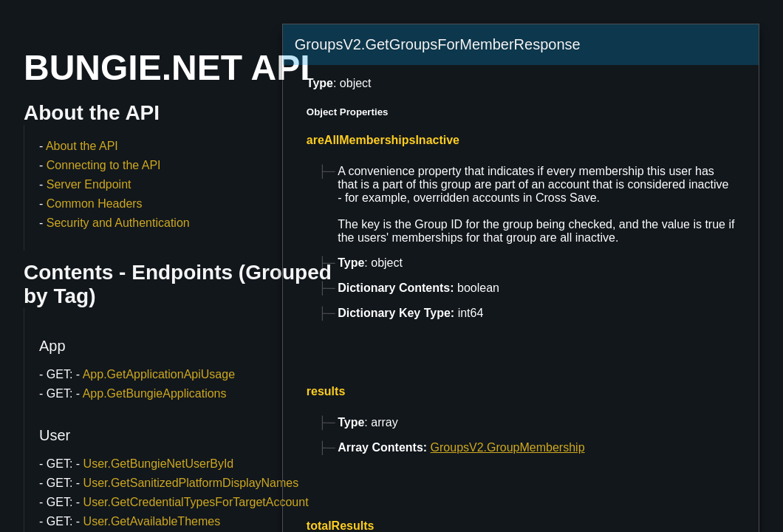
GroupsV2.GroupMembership (508, 447)
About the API (82, 146)
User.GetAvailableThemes (152, 521)
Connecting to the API (104, 165)
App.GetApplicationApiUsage (159, 374)
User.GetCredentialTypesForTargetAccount (196, 502)
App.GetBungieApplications (155, 393)
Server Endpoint (89, 184)
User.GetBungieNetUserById (159, 464)
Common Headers (95, 204)
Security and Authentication (118, 223)
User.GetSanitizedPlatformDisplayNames (191, 483)
